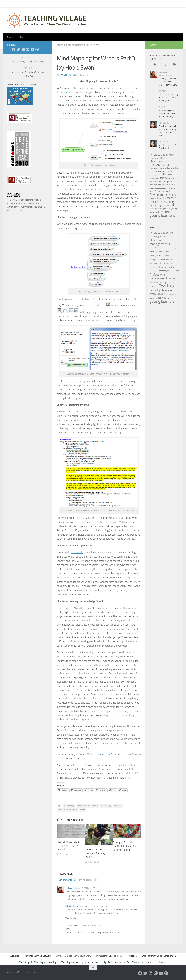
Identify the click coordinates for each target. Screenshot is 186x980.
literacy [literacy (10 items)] (163, 178)
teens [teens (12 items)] (166, 205)
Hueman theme (43, 972)
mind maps (118, 806)
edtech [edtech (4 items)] (160, 171)
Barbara (69, 888)
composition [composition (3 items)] (154, 168)
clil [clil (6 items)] (169, 165)
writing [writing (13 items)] (166, 212)
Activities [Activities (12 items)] (155, 155)
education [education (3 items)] (167, 171)
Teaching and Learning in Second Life (79, 962)
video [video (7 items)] (159, 212)
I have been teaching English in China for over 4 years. (168, 98)
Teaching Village (127, 765)
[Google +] (28, 49)
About (47, 4)
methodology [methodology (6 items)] (163, 181)
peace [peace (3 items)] (157, 188)
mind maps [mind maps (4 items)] (160, 185)
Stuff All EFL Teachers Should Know (78, 45)
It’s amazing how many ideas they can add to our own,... (168, 113)
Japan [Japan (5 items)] (170, 175)
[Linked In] (23, 49)
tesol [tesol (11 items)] (152, 208)
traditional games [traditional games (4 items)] (162, 209)
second (82, 96)
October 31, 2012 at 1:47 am (91, 925)
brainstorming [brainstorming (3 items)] (154, 158)
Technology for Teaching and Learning (38, 962)
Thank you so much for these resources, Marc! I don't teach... (168, 82)
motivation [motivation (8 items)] (170, 185)
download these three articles (109, 754)
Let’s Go (58, 4)
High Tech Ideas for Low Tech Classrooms (123, 962)
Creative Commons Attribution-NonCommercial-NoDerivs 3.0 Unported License (26, 207)
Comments (67, 880)
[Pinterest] (37, 49)
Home (8, 4)
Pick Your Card (33, 4)
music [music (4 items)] (152, 188)
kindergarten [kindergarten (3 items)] (154, 178)
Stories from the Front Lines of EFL (159, 956)
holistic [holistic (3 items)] (159, 175)
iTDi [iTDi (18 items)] (165, 174)
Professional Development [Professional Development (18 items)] (160, 193)
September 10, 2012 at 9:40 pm (94, 906)
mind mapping (106, 806)
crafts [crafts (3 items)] (160, 168)
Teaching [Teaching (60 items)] (167, 201)
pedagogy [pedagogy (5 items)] (163, 188)
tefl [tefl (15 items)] (172, 205)
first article (67, 92)
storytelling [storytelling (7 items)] (161, 198)
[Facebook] (14, 49)
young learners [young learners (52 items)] (162, 215)
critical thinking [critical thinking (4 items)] (168, 168)
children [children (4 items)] (163, 158)
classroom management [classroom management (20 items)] (159, 163)
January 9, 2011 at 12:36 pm (87, 888)
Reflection (132, 956)
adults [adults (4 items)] (163, 155)
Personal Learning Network (38, 956)
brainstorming (69, 806)
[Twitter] (18, 49)
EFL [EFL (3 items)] (172, 171)
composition (81, 806)
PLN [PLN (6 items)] (152, 191)
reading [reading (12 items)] (172, 195)
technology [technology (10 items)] (156, 205)
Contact (19, 4)
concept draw (93, 806)
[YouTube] (32, 49)
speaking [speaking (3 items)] (153, 198)
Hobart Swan (66, 75)
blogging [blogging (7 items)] (170, 155)
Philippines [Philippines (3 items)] (171, 188)
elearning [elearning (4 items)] (153, 175)
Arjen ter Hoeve (72, 906)
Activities (15, 956)
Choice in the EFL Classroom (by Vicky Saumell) (95, 853)
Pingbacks (88, 880)
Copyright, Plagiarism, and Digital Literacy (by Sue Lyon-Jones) (124, 846)
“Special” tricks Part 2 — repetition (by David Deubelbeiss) (69, 845)
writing (82, 810)
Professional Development (67, 810)
